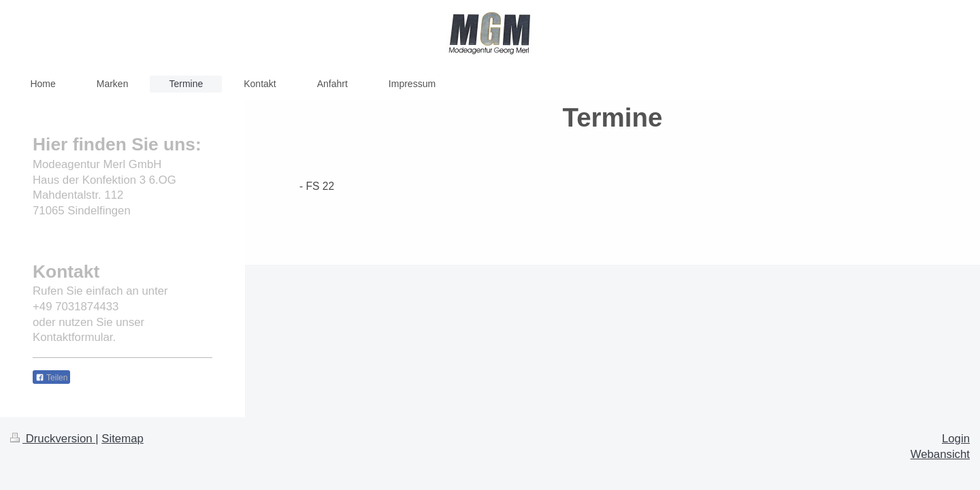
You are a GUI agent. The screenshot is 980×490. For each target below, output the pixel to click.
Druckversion (53, 439)
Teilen (51, 378)
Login (956, 439)
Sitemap (122, 439)
